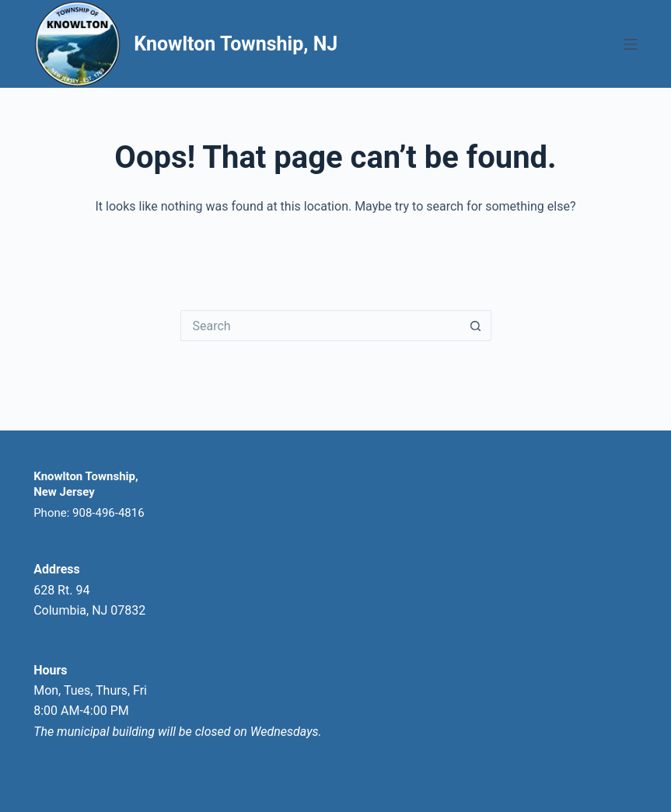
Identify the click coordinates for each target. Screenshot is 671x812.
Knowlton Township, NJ (236, 44)
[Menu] (631, 44)
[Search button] (476, 326)
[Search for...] (320, 326)
